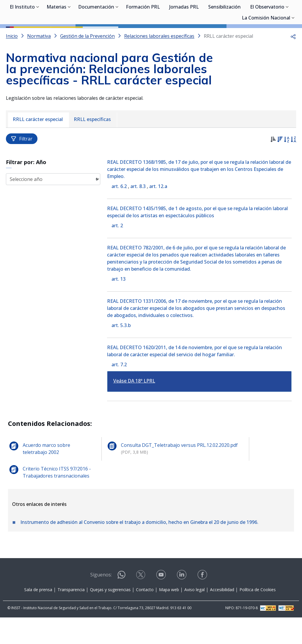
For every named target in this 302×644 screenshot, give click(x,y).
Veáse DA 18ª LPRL (134, 407)
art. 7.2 (119, 391)
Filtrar (22, 165)
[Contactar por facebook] (203, 603)
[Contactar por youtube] (162, 603)
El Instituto (22, 35)
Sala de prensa (38, 616)
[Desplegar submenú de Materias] (69, 35)
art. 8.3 (138, 213)
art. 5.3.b (121, 352)
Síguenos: (101, 601)
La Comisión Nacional (266, 46)
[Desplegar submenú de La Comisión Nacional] (293, 46)
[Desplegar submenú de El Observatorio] (287, 35)
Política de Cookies (258, 616)
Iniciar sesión (274, 13)
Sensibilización (224, 35)
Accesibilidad (222, 616)
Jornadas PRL (184, 35)
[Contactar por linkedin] (182, 603)
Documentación (96, 35)
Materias (56, 35)
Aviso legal (195, 616)
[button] (293, 63)
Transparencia (71, 616)
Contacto (145, 616)
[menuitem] (38, 147)
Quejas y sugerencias (110, 616)
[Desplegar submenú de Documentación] (117, 35)
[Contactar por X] (141, 603)
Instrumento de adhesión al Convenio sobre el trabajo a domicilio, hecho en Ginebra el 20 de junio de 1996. (139, 549)
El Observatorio (267, 35)
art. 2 (117, 252)
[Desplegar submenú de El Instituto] (38, 35)
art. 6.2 (119, 213)
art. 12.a (158, 213)
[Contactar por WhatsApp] (122, 604)
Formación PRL (143, 35)
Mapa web (169, 616)
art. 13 (119, 305)
